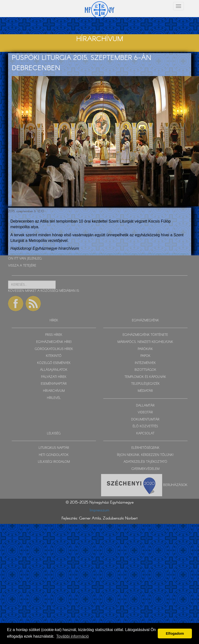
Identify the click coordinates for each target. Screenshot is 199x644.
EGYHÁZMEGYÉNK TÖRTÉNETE (145, 335)
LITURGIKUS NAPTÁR (54, 448)
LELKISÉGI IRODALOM (54, 462)
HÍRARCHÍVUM (54, 391)
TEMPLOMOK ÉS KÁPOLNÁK (145, 377)
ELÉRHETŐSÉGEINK (145, 448)
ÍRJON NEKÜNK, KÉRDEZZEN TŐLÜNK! (145, 455)
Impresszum (99, 510)
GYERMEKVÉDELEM (145, 469)
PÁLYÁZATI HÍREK (54, 377)
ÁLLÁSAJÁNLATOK (54, 370)
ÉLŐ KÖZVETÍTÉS (145, 426)
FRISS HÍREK (54, 335)
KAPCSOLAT (145, 434)
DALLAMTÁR (145, 406)
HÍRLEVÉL (54, 398)
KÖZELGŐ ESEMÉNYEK (54, 363)
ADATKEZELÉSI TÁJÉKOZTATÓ (145, 462)
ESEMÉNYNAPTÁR (54, 384)
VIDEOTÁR (145, 412)
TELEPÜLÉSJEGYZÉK (145, 384)
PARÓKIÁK (145, 349)
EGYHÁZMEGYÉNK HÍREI (54, 342)
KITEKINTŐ (54, 356)
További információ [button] (72, 636)
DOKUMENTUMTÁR (145, 420)
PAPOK (145, 356)
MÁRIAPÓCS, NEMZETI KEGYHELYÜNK (145, 342)
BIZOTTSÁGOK (145, 370)
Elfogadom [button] (175, 633)
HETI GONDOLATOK (54, 455)
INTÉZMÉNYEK (145, 363)
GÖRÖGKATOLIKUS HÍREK (54, 349)
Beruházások (175, 485)
